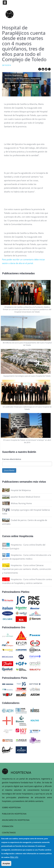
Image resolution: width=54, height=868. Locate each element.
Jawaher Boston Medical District (25, 497)
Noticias (8, 86)
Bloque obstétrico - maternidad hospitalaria (21, 82)
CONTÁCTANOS (9, 833)
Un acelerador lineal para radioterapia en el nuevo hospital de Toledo (27, 408)
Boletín (32, 452)
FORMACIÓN (8, 826)
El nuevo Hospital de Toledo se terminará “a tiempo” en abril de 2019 (27, 441)
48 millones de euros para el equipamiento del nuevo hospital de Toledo (27, 344)
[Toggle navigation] (5, 3)
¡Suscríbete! (9, 470)
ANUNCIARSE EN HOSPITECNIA (16, 820)
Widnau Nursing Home (21, 503)
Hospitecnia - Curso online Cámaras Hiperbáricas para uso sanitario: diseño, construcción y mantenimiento (27, 569)
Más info (14, 858)
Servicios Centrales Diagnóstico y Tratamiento (22, 79)
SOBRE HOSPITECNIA (11, 807)
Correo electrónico (12, 459)
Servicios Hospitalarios (13, 75)
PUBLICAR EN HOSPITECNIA (14, 814)
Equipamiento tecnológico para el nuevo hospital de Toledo (27, 376)
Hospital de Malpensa (21, 490)
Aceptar (6, 864)
